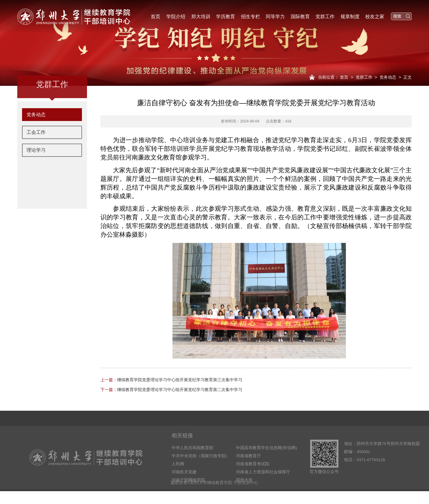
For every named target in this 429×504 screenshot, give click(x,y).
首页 (156, 16)
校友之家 (375, 16)
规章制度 (350, 16)
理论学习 (36, 167)
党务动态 (388, 77)
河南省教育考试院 (253, 476)
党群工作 (325, 16)
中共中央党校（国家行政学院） (201, 468)
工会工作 (36, 149)
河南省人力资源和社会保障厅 (263, 484)
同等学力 (275, 16)
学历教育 (226, 16)
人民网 (178, 476)
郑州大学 (244, 492)
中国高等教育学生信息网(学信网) (266, 460)
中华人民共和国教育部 (192, 460)
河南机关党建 (184, 484)
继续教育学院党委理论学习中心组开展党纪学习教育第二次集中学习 (171, 390)
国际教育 (300, 16)
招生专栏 (251, 16)
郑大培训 (201, 16)
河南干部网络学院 (188, 492)
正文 (408, 77)
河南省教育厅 (248, 468)
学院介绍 (176, 16)
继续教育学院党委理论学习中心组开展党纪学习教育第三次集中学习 (171, 380)
